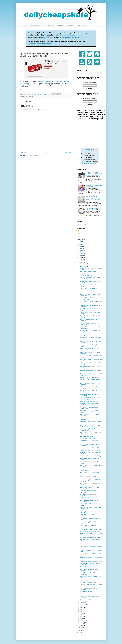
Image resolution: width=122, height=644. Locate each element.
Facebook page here (47, 37)
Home (20, 25)
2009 (80, 632)
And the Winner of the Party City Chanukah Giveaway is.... (94, 186)
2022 (80, 242)
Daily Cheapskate (29, 94)
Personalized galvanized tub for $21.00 (89, 448)
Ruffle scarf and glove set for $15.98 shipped (91, 456)
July (81, 609)
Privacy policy (71, 25)
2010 (80, 630)
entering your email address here (64, 35)
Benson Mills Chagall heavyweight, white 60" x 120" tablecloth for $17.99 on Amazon (94, 198)
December (83, 264)
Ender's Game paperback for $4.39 (88, 594)
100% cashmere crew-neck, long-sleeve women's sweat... (90, 398)
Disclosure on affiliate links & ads (55, 25)
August (82, 607)
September (83, 605)
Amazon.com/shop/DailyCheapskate (39, 44)
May (81, 614)
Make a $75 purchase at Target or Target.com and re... (88, 289)
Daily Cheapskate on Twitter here (69, 37)
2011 (80, 628)
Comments (81, 234)
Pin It (21, 90)
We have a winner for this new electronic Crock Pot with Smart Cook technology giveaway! (94, 174)
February (82, 621)
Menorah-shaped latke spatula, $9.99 (89, 438)
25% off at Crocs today (85, 567)
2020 (80, 246)
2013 (80, 262)
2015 (80, 258)
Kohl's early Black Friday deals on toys (89, 378)
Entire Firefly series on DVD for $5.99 (89, 401)
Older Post (68, 153)
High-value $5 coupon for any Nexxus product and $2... (89, 470)
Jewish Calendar (90, 165)
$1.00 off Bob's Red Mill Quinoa (88, 582)
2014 (80, 260)
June (81, 612)
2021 (80, 244)
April (81, 616)
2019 (80, 249)
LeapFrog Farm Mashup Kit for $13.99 (89, 498)
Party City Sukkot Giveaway (93, 208)
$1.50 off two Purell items (86, 592)
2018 (80, 251)
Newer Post (23, 153)
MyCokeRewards (29, 97)
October (82, 603)
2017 (80, 253)
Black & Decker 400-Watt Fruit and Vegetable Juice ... (88, 272)
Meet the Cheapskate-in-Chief (33, 25)
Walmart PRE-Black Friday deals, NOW (90, 531)
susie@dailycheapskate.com (90, 224)
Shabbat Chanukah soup (86, 580)
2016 (80, 255)
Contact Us (82, 25)
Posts (80, 231)
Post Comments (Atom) (32, 155)
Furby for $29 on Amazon (86, 292)
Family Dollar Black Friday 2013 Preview (90, 537)
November (83, 266)
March (82, 618)
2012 (80, 626)
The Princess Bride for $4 (86, 275)
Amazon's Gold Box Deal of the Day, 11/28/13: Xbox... (89, 299)
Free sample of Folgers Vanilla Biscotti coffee (91, 561)
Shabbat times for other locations (90, 163)
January (82, 623)
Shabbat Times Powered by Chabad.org (90, 162)
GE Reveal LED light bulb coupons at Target (91, 529)
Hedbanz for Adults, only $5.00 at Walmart (90, 450)
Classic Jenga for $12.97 (86, 600)
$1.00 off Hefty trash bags (86, 436)
